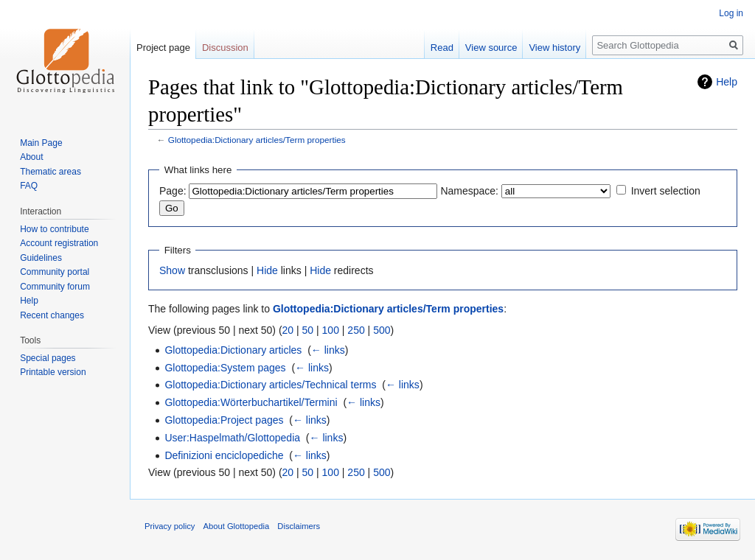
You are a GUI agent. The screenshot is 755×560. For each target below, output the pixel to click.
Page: (173, 191)
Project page (163, 48)
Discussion (225, 48)
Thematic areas (51, 172)
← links (328, 350)
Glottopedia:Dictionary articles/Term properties (257, 140)
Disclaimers (299, 526)
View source (491, 48)
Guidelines (41, 258)
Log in (731, 13)
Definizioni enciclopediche (224, 455)
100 (331, 330)
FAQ (29, 186)
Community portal (55, 272)
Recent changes (52, 315)
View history (554, 48)
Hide (267, 270)
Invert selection (666, 191)
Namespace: (469, 191)
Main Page (41, 143)
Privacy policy (170, 526)
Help (727, 82)
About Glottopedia (237, 526)
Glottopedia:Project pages (224, 420)
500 (382, 330)
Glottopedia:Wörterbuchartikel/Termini (251, 402)
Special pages (48, 358)
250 (356, 330)
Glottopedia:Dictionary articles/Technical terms (270, 385)
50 (308, 330)
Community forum (55, 287)
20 (288, 330)
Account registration (59, 243)
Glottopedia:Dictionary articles (233, 350)
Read (442, 48)
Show (172, 270)
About (31, 157)
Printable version (53, 372)
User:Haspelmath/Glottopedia (232, 438)
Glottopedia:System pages (225, 368)
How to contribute (54, 229)
